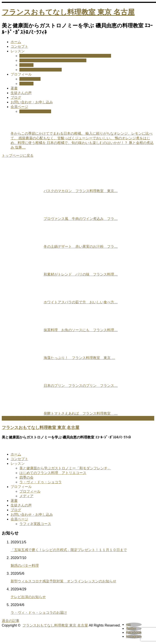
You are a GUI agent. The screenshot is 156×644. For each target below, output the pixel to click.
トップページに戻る (18, 156)
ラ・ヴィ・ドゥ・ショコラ (41, 70)
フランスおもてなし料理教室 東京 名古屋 (68, 12)
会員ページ (19, 107)
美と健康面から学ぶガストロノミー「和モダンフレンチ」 (65, 56)
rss (128, 624)
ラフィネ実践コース (35, 111)
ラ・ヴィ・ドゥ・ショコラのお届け (39, 613)
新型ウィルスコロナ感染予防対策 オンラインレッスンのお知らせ (63, 581)
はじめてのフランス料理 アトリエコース (53, 60)
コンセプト (19, 46)
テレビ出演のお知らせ (28, 597)
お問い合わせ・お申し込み (32, 102)
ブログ (16, 97)
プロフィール (21, 74)
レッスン (18, 51)
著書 (14, 88)
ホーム (16, 42)
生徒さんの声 (21, 93)
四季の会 (26, 65)
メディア (26, 84)
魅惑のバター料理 (25, 566)
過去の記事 (11, 621)
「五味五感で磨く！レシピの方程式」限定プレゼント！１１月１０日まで (69, 550)
